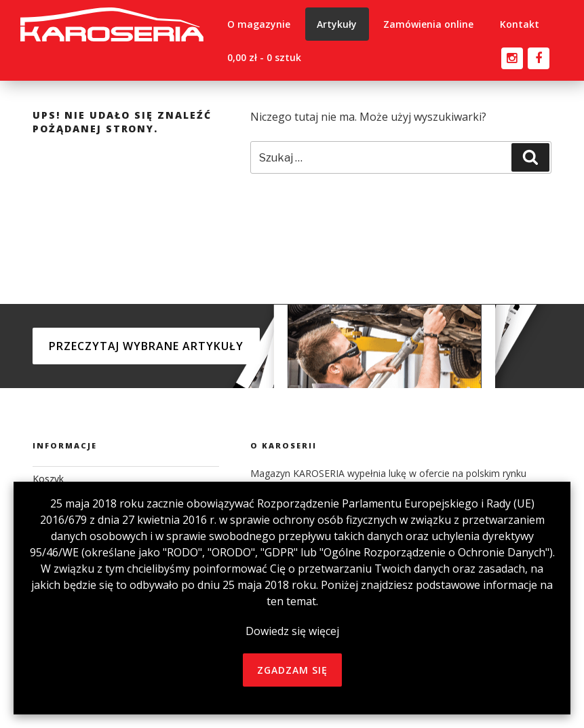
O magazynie (259, 24)
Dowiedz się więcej (292, 631)
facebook (538, 55)
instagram (512, 55)
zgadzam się (292, 670)
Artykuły (337, 24)
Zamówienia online (428, 24)
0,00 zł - (264, 57)
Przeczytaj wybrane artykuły (146, 346)
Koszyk (48, 479)
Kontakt (520, 24)
